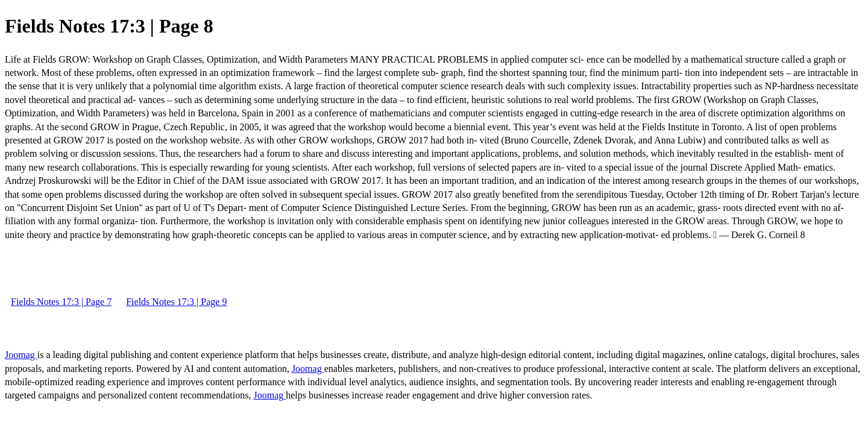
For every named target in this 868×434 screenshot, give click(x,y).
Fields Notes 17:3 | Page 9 (176, 302)
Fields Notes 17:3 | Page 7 (61, 302)
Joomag (21, 355)
